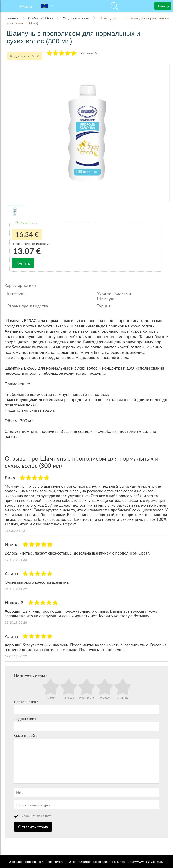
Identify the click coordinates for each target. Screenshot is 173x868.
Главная (13, 18)
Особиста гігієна (40, 18)
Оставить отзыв (33, 827)
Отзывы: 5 (89, 53)
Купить (23, 263)
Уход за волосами (76, 18)
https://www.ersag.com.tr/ (145, 862)
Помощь (163, 6)
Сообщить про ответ (36, 816)
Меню (26, 6)
